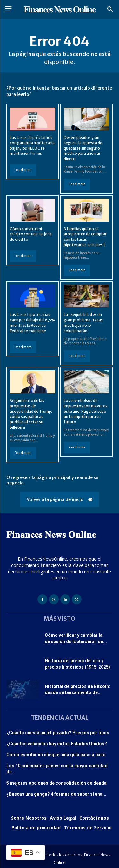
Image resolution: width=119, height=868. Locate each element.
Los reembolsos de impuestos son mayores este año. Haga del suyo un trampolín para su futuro (86, 411)
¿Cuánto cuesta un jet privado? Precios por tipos (58, 733)
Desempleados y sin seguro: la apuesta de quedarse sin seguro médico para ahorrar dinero (83, 148)
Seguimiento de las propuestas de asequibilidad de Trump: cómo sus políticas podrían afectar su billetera (31, 414)
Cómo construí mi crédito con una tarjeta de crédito (31, 234)
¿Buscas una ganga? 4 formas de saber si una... (56, 794)
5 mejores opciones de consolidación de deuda (56, 783)
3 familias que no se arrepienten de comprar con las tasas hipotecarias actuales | (85, 237)
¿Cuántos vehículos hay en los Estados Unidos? (57, 744)
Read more (23, 170)
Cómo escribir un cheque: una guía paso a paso (56, 755)
